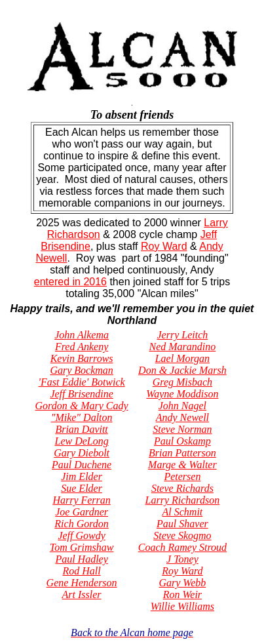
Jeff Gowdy (81, 535)
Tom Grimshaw (82, 547)
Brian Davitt (81, 429)
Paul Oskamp (182, 441)
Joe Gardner (82, 512)
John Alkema (82, 335)
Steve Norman (182, 429)
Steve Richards (182, 488)
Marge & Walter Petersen (182, 471)
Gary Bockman (81, 370)
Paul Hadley (81, 559)
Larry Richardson (183, 500)
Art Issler (82, 594)
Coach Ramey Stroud (182, 547)
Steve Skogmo (182, 535)
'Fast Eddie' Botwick (82, 382)
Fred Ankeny (82, 347)
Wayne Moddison (182, 394)
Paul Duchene (82, 465)
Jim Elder (82, 476)
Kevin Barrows (82, 358)
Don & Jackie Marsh (182, 370)
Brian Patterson (182, 453)
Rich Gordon (82, 524)
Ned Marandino (183, 347)
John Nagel (182, 406)
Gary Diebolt (82, 453)
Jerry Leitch (183, 335)
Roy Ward (164, 246)
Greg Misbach (182, 382)
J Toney (182, 559)
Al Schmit (183, 512)
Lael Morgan (182, 358)
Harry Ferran (81, 500)
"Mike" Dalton (82, 417)
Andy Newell (182, 417)
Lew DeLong (81, 441)
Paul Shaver (182, 524)
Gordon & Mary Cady (82, 406)
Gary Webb (182, 583)
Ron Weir (182, 594)
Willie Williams (182, 606)
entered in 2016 (70, 282)
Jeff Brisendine (81, 394)
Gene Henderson (82, 583)
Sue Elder (82, 488)
